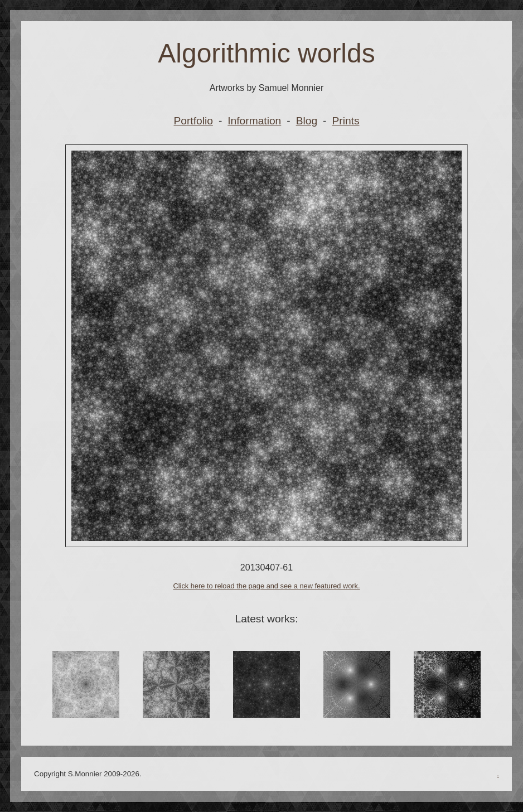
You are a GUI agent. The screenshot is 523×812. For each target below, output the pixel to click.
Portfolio (193, 121)
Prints (345, 121)
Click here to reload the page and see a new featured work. (266, 586)
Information (254, 121)
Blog (307, 121)
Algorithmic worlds (266, 53)
